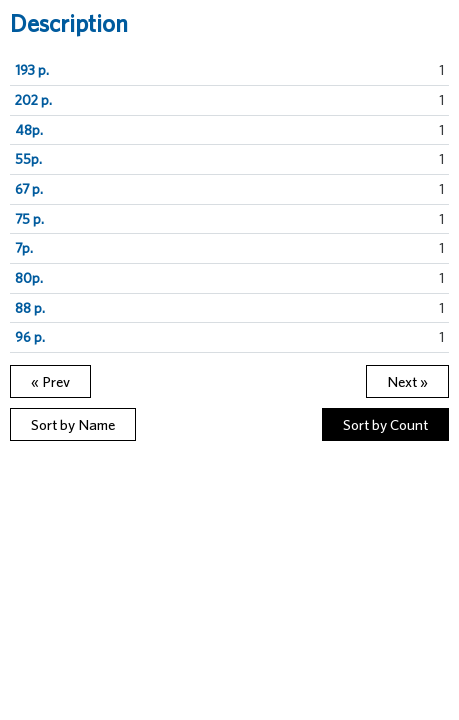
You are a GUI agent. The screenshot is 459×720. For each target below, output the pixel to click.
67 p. (29, 189)
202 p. (33, 100)
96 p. (30, 337)
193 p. (32, 70)
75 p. (29, 219)
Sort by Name (73, 424)
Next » (407, 381)
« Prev (50, 381)
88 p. (30, 308)
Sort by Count (385, 424)
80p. (29, 278)
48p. (29, 130)
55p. (28, 159)
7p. (24, 248)
